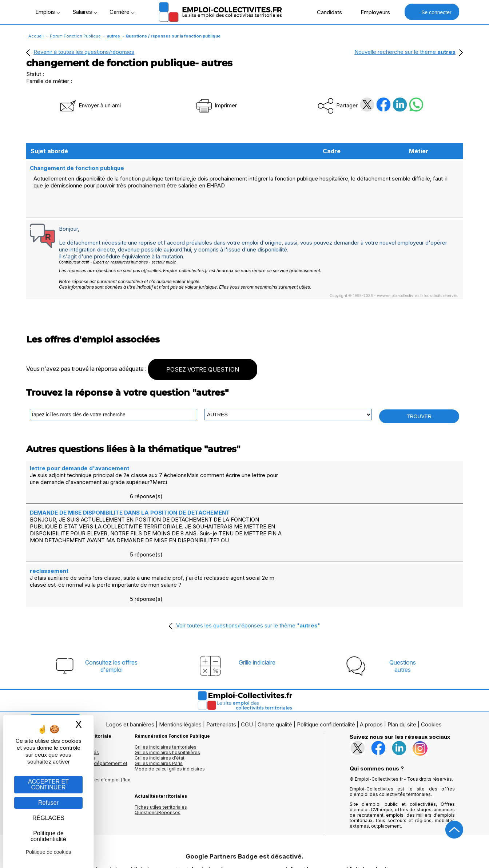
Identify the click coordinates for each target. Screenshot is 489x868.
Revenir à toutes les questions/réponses (84, 52)
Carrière (122, 12)
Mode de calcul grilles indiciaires (170, 719)
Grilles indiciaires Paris (159, 713)
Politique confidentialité (326, 674)
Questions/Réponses (158, 762)
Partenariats (221, 674)
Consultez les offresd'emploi (111, 616)
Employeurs (371, 12)
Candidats (326, 12)
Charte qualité (275, 674)
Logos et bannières (130, 674)
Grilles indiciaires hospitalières (167, 702)
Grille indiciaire (257, 612)
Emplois (48, 12)
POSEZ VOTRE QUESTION (203, 362)
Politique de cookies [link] (49, 852)
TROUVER (419, 409)
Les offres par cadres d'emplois (61, 708)
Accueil (36, 36)
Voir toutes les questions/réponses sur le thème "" (248, 575)
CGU (247, 674)
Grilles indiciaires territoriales (166, 697)
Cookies (431, 674)
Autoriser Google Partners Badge (244, 850)
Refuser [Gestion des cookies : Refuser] (48, 803)
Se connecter (432, 12)
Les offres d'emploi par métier (59, 697)
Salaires (85, 12)
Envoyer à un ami (90, 105)
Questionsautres (403, 616)
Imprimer (216, 105)
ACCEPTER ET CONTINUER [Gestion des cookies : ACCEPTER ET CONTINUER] (48, 784)
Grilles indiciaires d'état (160, 708)
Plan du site (402, 674)
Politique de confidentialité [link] (48, 836)
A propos (371, 674)
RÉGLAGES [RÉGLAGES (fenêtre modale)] (48, 818)
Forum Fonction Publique (75, 36)
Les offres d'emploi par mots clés (63, 702)
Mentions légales (180, 674)
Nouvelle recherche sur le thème (405, 52)
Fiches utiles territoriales (161, 757)
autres (114, 36)
